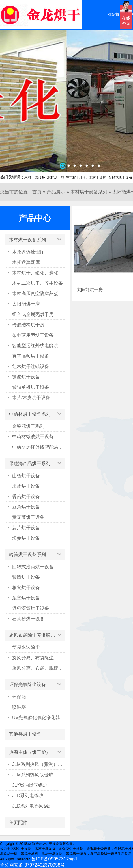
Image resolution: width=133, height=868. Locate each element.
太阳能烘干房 (26, 304)
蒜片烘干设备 (26, 528)
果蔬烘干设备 (26, 486)
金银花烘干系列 (28, 426)
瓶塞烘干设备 (26, 598)
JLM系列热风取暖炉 (33, 775)
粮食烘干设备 (26, 587)
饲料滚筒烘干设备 (31, 608)
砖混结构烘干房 (28, 325)
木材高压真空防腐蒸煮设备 (39, 294)
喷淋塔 (19, 707)
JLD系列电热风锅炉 (32, 806)
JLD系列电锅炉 (28, 796)
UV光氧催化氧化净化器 (36, 718)
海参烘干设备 (26, 538)
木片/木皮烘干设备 (31, 398)
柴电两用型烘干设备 (33, 335)
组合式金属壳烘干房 (33, 314)
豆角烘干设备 (26, 507)
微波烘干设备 (26, 377)
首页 (37, 192)
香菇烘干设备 (26, 496)
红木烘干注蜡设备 (31, 366)
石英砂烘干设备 (28, 619)
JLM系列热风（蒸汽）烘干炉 (39, 764)
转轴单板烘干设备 (31, 387)
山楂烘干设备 (26, 476)
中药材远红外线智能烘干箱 (39, 447)
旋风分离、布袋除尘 (33, 658)
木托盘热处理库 (28, 252)
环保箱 (19, 697)
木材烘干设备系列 (89, 192)
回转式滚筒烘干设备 (33, 567)
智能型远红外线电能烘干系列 (39, 346)
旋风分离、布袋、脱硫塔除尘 (39, 668)
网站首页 (115, 14)
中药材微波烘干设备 (33, 437)
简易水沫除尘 (26, 647)
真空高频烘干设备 (31, 356)
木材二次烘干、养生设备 (38, 283)
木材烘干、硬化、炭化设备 (39, 273)
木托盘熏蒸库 (26, 262)
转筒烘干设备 (26, 577)
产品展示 (56, 192)
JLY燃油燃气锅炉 (30, 785)
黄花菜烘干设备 (28, 517)
